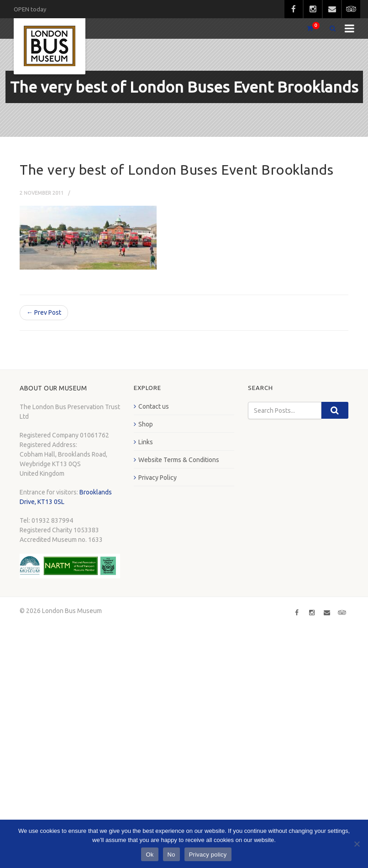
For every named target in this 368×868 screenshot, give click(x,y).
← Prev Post (44, 312)
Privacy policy (208, 855)
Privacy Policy (158, 478)
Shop (146, 424)
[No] (357, 844)
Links (146, 442)
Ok (150, 855)
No (171, 855)
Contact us (154, 406)
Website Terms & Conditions (179, 460)
